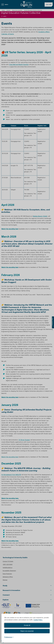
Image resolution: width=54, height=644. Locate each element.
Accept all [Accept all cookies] (27, 625)
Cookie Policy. (38, 620)
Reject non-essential (27, 631)
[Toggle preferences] (9, 637)
